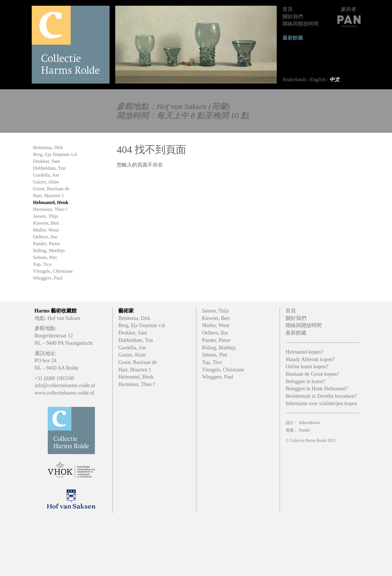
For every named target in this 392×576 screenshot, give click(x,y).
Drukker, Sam (47, 161)
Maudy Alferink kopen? (310, 359)
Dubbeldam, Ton (49, 168)
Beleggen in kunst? (305, 381)
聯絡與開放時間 (301, 24)
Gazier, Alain (46, 182)
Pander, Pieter (47, 244)
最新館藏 (293, 38)
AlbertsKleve (310, 423)
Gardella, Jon (46, 175)
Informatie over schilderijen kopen (321, 403)
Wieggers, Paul (48, 278)
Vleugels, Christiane (53, 271)
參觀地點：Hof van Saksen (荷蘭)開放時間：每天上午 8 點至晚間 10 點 (183, 111)
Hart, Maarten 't (48, 196)
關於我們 (293, 17)
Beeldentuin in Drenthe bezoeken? (321, 396)
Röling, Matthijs (49, 251)
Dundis (305, 430)
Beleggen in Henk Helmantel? (317, 389)
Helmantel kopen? (304, 352)
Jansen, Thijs (46, 216)
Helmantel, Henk (51, 202)
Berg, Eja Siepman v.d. (55, 154)
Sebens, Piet (45, 257)
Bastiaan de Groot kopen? (312, 374)
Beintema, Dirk (48, 148)
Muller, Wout (46, 230)
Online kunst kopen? (307, 367)
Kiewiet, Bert (46, 223)
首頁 (288, 9)
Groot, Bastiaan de (51, 189)
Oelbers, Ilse (45, 237)
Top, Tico (42, 264)
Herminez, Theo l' (51, 209)
